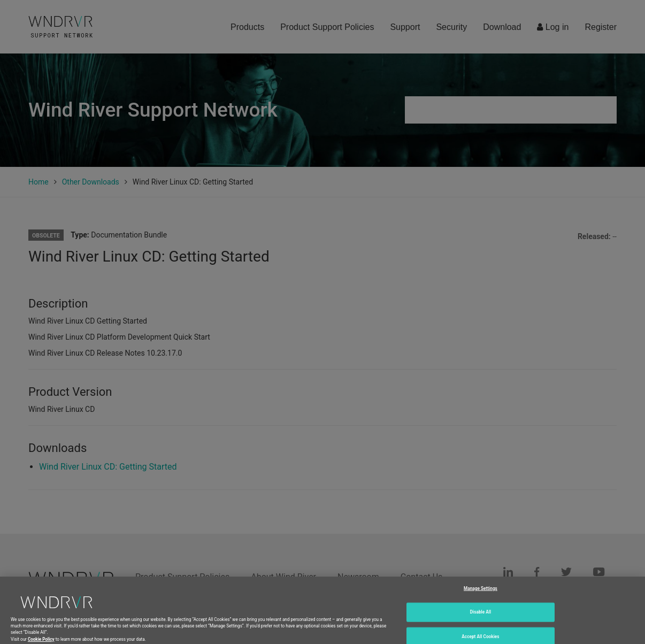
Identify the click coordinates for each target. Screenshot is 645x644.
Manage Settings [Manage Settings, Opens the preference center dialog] (481, 594)
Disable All (481, 618)
